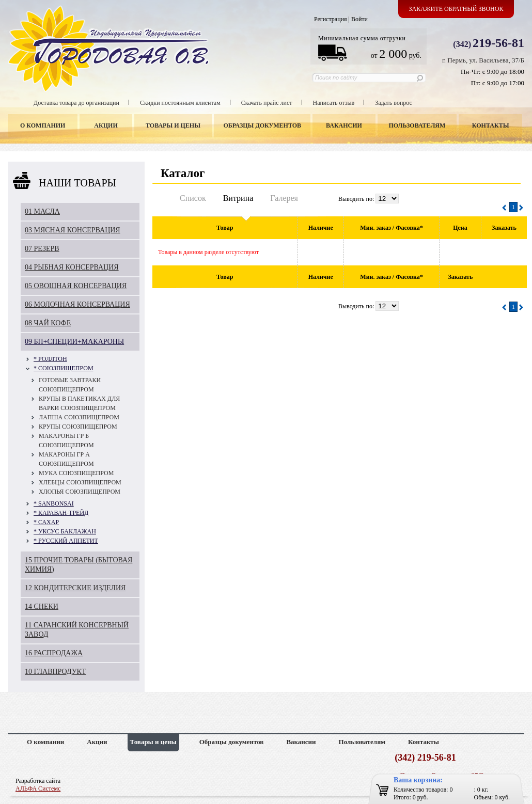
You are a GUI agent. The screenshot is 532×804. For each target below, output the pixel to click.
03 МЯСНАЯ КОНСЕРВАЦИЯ (73, 230)
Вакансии (344, 125)
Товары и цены (173, 125)
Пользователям (417, 125)
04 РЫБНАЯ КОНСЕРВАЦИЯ (72, 267)
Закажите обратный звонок (456, 9)
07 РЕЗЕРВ (42, 249)
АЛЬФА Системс (38, 789)
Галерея (284, 198)
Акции (106, 125)
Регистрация (331, 19)
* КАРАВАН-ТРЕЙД (61, 513)
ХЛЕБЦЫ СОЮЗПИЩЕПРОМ (80, 482)
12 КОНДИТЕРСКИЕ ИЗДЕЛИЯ (75, 588)
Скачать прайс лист (267, 103)
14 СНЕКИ (42, 606)
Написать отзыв (334, 103)
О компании (43, 125)
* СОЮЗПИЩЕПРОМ (64, 368)
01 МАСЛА (42, 211)
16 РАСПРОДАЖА (54, 653)
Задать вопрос (394, 103)
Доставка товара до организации (76, 103)
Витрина (238, 198)
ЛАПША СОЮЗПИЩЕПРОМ (79, 417)
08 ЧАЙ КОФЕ (48, 323)
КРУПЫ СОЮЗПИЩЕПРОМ (78, 427)
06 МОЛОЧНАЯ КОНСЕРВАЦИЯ (77, 304)
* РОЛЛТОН (50, 359)
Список (193, 198)
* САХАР (46, 522)
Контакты (491, 125)
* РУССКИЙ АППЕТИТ (66, 541)
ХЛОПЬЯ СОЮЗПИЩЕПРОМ (80, 492)
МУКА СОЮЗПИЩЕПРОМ (76, 473)
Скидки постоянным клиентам (180, 103)
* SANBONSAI (54, 503)
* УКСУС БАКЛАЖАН (65, 531)
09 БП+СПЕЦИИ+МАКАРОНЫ (74, 342)
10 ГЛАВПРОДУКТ (56, 672)
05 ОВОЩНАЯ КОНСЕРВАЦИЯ (76, 286)
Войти (359, 19)
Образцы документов (263, 125)
